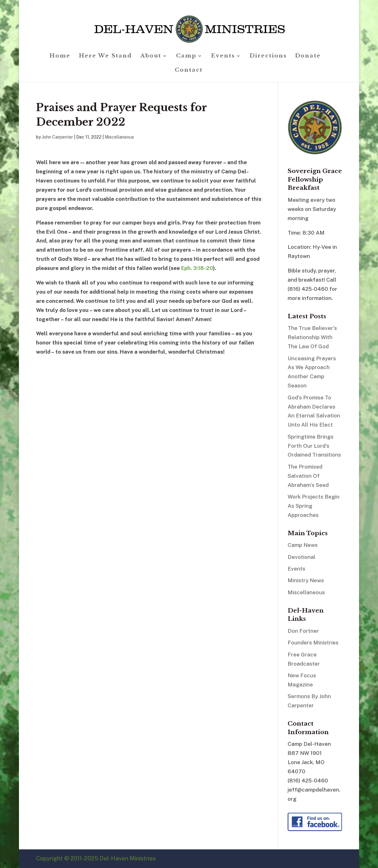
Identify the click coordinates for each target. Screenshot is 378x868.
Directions (268, 56)
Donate (308, 56)
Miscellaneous (119, 137)
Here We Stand (105, 56)
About (151, 56)
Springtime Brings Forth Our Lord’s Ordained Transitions (314, 446)
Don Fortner (303, 631)
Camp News (303, 545)
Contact (189, 71)
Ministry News (306, 580)
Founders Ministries (313, 643)
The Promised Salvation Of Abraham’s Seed (308, 476)
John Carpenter (58, 137)
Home (60, 56)
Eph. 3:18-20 (197, 268)
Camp (186, 56)
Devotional (302, 557)
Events (223, 56)
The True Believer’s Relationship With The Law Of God (312, 337)
